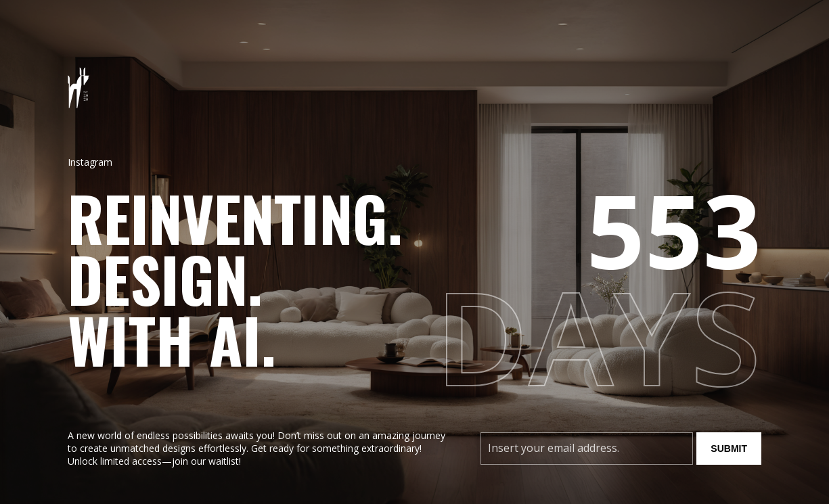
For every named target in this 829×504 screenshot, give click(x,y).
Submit (729, 449)
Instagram (90, 162)
